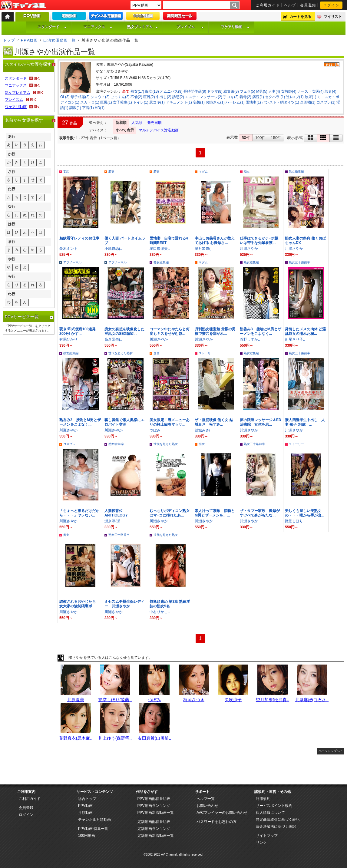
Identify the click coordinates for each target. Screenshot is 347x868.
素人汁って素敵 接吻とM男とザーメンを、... (215, 513)
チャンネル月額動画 (94, 820)
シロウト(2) (100, 97)
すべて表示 (125, 130)
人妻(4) (274, 91)
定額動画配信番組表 (154, 822)
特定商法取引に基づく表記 (278, 820)
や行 (12, 259)
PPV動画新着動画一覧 (156, 813)
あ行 (12, 137)
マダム (203, 172)
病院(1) (258, 97)
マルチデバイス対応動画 (159, 130)
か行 (12, 154)
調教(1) (75, 108)
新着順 (121, 123)
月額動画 (85, 813)
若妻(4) (330, 91)
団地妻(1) (253, 102)
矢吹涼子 (233, 700)
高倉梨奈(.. (113, 339)
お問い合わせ (207, 806)
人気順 (137, 123)
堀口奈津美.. (160, 249)
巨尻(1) (106, 102)
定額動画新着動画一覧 (156, 836)
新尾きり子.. (295, 339)
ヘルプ (290, 5)
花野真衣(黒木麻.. (76, 738)
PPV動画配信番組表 (154, 799)
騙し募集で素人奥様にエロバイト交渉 (124, 422)
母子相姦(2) (80, 97)
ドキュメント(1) (179, 102)
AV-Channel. (169, 855)
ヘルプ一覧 (206, 799)
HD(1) (100, 108)
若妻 (111, 172)
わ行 (12, 294)
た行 (12, 189)
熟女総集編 (296, 172)
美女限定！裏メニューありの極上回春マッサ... (170, 422)
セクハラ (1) (275, 97)
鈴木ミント (68, 249)
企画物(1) (308, 102)
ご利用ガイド (268, 5)
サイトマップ (267, 836)
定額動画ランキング (154, 829)
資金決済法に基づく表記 (276, 827)
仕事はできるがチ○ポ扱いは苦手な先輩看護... (259, 241)
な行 (12, 206)
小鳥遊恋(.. (113, 249)
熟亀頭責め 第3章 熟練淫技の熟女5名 (170, 604)
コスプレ (69, 444)
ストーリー (206, 353)
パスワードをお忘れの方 (216, 822)
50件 (246, 138)
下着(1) (88, 108)
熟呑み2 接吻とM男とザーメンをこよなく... (80, 422)
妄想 (66, 172)
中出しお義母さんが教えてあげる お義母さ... (215, 241)
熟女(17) (137, 91)
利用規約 (263, 799)
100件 (261, 138)
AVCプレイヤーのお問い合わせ (222, 813)
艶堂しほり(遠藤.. (115, 700)
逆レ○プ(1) (295, 97)
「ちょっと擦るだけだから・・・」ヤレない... (79, 513)
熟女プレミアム (143, 27)
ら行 (12, 276)
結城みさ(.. (204, 430)
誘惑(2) (178, 97)
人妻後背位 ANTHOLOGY (116, 513)
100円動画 (87, 836)
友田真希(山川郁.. (154, 738)
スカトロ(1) (90, 102)
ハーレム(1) (235, 102)
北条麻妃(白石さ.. (312, 700)
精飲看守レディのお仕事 (79, 238)
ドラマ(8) (215, 91)
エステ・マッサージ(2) (204, 97)
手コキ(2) (231, 97)
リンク (261, 843)
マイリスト (333, 17)
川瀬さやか (249, 249)
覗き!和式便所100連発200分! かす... (78, 331)
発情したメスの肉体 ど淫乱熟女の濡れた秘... (305, 331)
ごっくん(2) (120, 97)
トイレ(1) (141, 102)
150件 (276, 138)
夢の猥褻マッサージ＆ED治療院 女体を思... (261, 422)
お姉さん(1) (215, 102)
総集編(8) (231, 91)
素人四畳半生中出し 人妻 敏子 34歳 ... (305, 422)
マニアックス (98, 27)
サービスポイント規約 (274, 806)
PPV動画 (29, 40)
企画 (157, 353)
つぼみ (155, 430)
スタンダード (52, 27)
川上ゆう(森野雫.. (115, 738)
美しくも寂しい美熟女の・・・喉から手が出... (305, 513)
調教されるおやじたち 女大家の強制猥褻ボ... (79, 604)
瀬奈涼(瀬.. (113, 521)
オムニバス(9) (171, 91)
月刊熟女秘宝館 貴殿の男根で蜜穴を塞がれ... (215, 331)
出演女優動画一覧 (60, 40)
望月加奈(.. (204, 249)
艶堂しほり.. (295, 521)
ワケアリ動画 (235, 27)
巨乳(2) (149, 97)
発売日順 (154, 123)
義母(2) (245, 97)
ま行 (12, 242)
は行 (12, 224)
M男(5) (262, 91)
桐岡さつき (194, 700)
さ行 (12, 172)
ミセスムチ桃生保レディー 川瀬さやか (124, 604)
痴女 (247, 172)
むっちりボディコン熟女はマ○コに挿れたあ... (170, 513)
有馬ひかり (68, 339)
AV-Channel (23, 5)
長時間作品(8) (195, 91)
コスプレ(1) (326, 102)
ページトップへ (329, 751)
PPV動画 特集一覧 (93, 829)
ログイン (331, 5)
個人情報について (270, 813)
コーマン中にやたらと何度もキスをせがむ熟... (170, 331)
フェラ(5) (248, 91)
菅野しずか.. (250, 339)
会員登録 (308, 5)
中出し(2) (164, 97)
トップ (9, 40)
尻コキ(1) (157, 102)
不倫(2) (136, 97)
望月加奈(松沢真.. (273, 700)
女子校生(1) (122, 102)
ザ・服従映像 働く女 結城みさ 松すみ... (214, 422)
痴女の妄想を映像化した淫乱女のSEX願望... (124, 331)
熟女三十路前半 (299, 262)
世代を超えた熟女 (121, 353)
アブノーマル (72, 262)
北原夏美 (76, 700)
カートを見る (300, 17)
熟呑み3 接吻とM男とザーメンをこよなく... (261, 331)
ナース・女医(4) (311, 91)
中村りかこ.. (160, 612)
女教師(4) (289, 91)
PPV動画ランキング (154, 806)
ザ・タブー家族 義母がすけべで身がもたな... (260, 513)
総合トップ (87, 799)
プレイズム (190, 27)
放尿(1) (311, 97)
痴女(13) (152, 91)
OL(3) (65, 97)
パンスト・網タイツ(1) (281, 102)
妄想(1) (199, 102)
